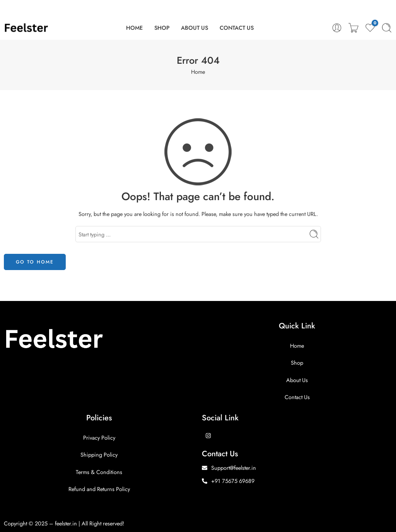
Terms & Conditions (99, 472)
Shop (297, 363)
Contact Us (297, 397)
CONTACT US (237, 28)
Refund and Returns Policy (99, 489)
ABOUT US (195, 28)
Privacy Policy (99, 438)
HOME (134, 28)
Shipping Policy (99, 455)
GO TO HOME (35, 262)
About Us (297, 380)
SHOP (162, 28)
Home (198, 72)
